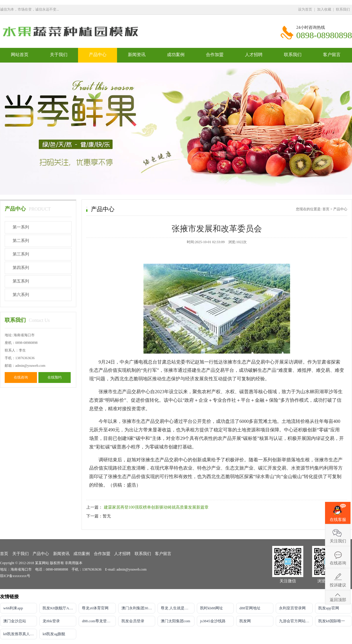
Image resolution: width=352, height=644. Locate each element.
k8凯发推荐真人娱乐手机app (20, 634)
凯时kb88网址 (211, 608)
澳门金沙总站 (15, 621)
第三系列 (21, 254)
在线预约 (55, 377)
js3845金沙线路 (213, 621)
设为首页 (305, 9)
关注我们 (338, 541)
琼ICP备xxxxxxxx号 (15, 576)
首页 (326, 209)
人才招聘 (254, 55)
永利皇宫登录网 (292, 608)
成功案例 (176, 55)
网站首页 (20, 55)
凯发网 (245, 621)
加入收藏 (324, 9)
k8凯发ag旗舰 (54, 634)
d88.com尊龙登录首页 (99, 621)
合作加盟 (215, 55)
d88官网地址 (250, 608)
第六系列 (21, 295)
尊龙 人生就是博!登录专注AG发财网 (178, 608)
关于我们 (59, 55)
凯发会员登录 (133, 621)
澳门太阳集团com (175, 621)
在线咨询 (21, 377)
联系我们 (343, 9)
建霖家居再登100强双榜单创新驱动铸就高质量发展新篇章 (156, 507)
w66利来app (13, 608)
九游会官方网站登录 (296, 621)
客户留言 (332, 55)
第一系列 (21, 227)
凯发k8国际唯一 (332, 621)
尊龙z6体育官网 (95, 608)
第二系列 (21, 241)
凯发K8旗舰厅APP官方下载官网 (59, 608)
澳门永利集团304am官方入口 (138, 608)
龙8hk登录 (51, 621)
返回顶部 (338, 600)
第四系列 (21, 268)
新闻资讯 (137, 55)
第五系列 (21, 281)
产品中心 (98, 55)
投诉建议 (338, 585)
